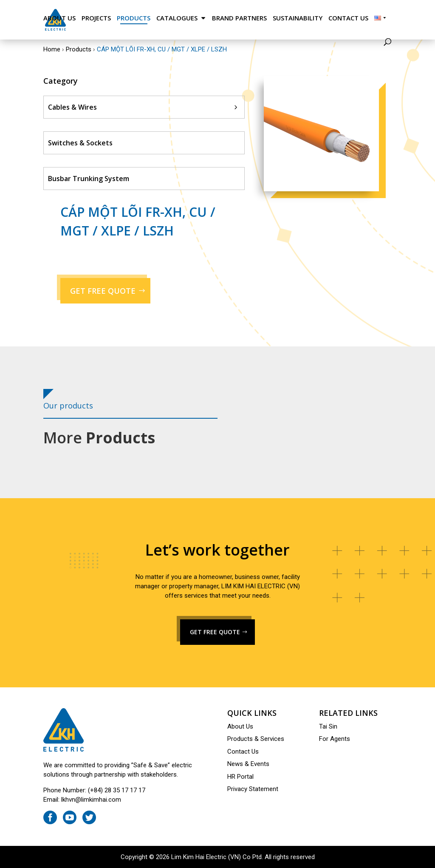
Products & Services (256, 739)
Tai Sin (328, 726)
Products (134, 18)
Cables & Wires (72, 107)
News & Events (248, 764)
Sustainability (298, 18)
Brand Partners (239, 18)
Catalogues (177, 18)
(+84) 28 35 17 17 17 (117, 790)
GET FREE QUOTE (103, 291)
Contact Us (348, 18)
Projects (96, 18)
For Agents (335, 739)
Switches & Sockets (80, 143)
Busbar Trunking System (89, 179)
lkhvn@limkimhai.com (91, 800)
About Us (59, 18)
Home (52, 49)
